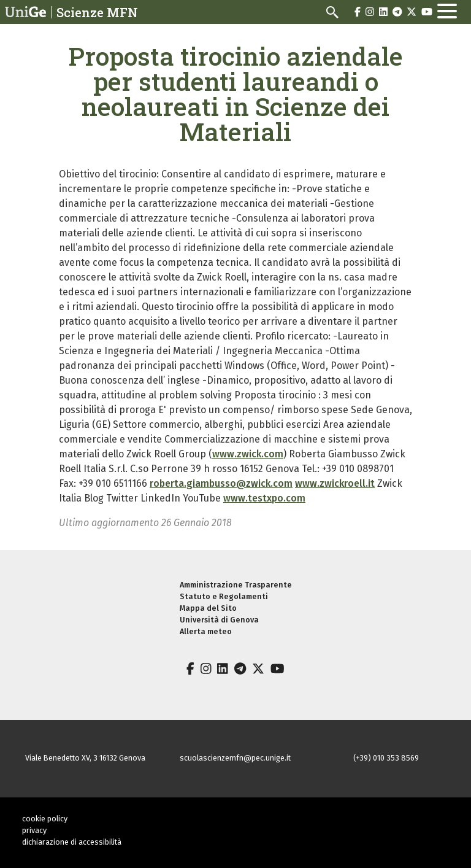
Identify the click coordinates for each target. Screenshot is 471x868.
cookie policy (45, 819)
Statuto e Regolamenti (224, 596)
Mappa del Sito (208, 608)
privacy (34, 830)
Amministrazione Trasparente (236, 585)
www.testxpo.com (264, 498)
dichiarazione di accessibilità (72, 842)
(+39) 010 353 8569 (386, 758)
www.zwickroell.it (335, 483)
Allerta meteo (206, 631)
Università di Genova (219, 620)
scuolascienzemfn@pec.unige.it (235, 758)
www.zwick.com (248, 454)
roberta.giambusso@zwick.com (221, 483)
